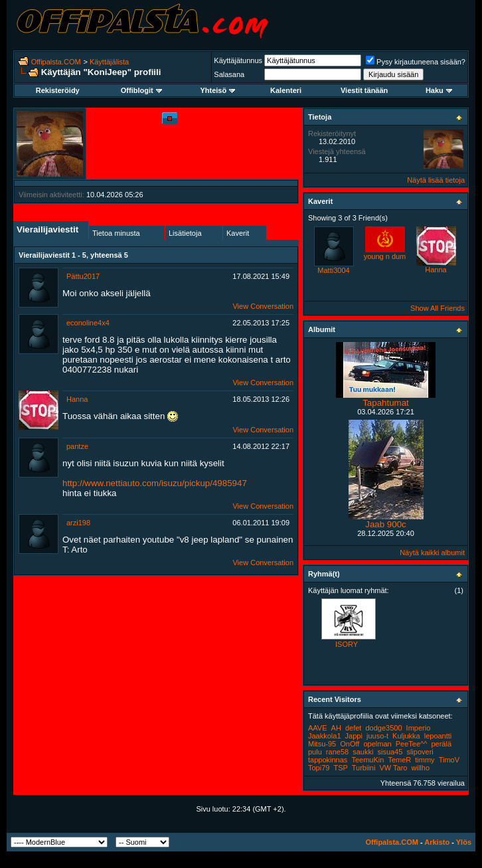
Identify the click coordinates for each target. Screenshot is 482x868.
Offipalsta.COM (56, 62)
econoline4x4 (88, 323)
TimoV (449, 760)
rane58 (337, 752)
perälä (441, 744)
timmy (425, 760)
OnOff (350, 744)
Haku (439, 90)
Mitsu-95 (322, 744)
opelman (377, 744)
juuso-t (377, 736)
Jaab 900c (386, 524)
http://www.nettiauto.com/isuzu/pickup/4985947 (155, 483)
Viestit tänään (364, 90)
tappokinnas (328, 760)
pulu (315, 752)
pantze (77, 446)
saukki (363, 752)
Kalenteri (286, 90)
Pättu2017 (83, 276)
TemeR (399, 760)
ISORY (347, 644)
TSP (340, 768)
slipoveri (420, 752)
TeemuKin (367, 760)
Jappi (354, 736)
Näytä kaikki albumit (432, 553)
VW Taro (393, 768)
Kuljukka (406, 736)
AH (336, 728)
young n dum (385, 256)
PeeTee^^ (412, 744)
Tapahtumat (386, 403)
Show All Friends (438, 308)
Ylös (464, 842)
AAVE (318, 728)
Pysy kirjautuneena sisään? (416, 62)
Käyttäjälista (109, 62)
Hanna (77, 399)
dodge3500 (383, 728)
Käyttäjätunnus (238, 60)
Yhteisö (217, 90)
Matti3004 (333, 270)
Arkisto (437, 842)
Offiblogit (141, 90)
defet (353, 728)
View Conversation (263, 306)
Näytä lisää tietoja (436, 180)
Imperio (419, 728)
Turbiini (364, 768)
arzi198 (78, 523)
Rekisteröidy (58, 90)
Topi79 (319, 768)
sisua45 (390, 752)
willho (421, 768)
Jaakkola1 (325, 736)
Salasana (229, 74)
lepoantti (438, 736)
